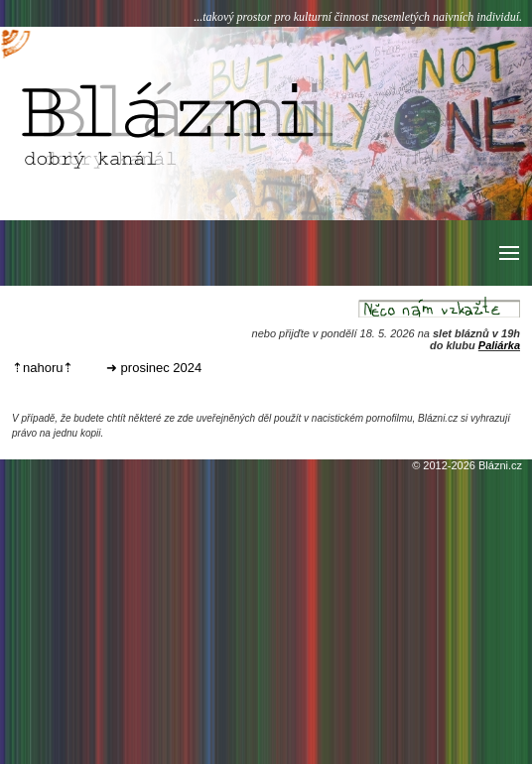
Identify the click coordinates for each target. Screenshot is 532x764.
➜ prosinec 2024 (154, 368)
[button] (508, 253)
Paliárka (499, 345)
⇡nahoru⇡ (43, 368)
